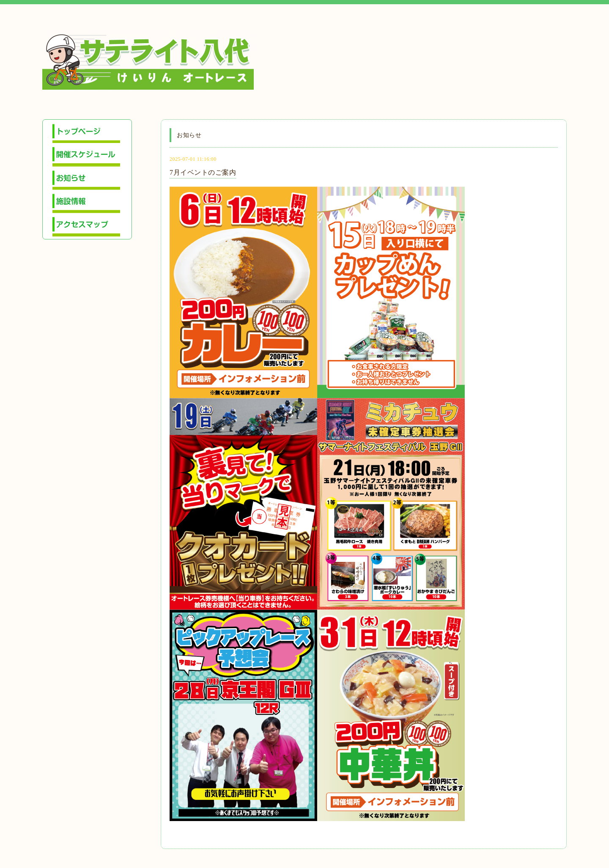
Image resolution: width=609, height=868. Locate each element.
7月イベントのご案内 (203, 172)
